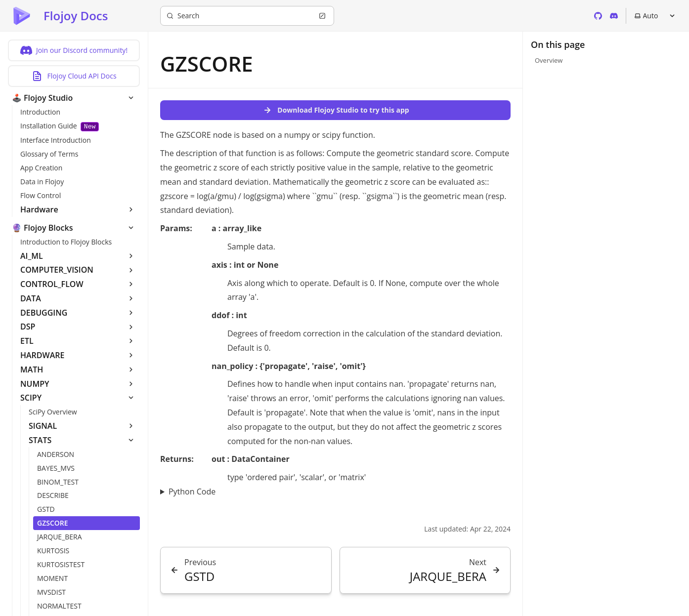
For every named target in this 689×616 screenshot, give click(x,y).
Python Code (192, 492)
